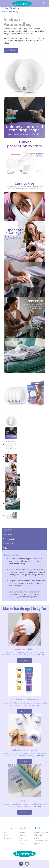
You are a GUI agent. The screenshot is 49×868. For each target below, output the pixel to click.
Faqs (20, 838)
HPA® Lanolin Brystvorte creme (24, 700)
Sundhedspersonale (41, 832)
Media (6, 835)
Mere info (11, 50)
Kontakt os (8, 838)
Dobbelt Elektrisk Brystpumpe (25, 750)
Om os (6, 832)
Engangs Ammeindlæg (25, 649)
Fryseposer (25, 801)
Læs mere (42, 655)
